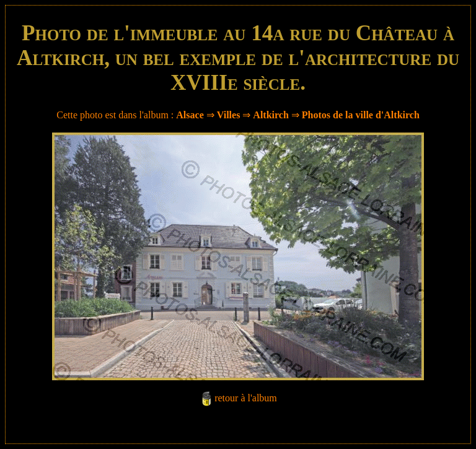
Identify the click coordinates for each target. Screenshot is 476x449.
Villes (229, 115)
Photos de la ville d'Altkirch (361, 115)
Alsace (190, 115)
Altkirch (271, 115)
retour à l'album (246, 398)
